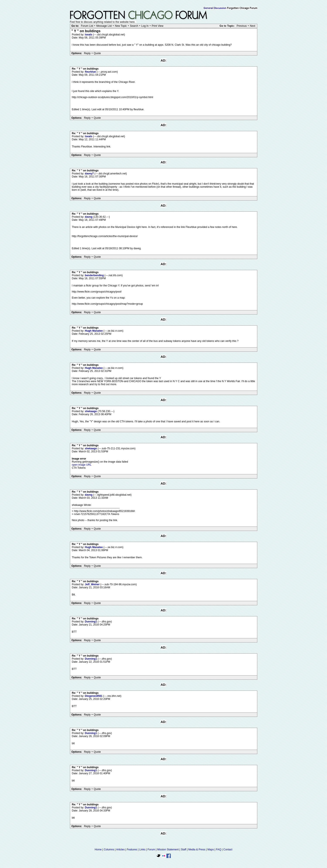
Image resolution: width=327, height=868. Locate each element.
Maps (211, 850)
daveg (89, 217)
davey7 (90, 174)
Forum (151, 850)
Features (132, 850)
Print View (158, 26)
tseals (89, 35)
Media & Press (197, 850)
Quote (97, 53)
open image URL (82, 465)
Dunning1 (91, 622)
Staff (183, 850)
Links (142, 850)
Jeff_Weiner (93, 584)
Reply (87, 53)
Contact (228, 850)
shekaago (91, 411)
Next (253, 26)
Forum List (87, 26)
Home (98, 850)
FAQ (219, 850)
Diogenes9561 (94, 696)
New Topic (121, 26)
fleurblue (91, 72)
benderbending (95, 275)
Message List (104, 26)
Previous (242, 26)
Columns (109, 850)
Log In (145, 26)
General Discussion (215, 8)
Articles (120, 850)
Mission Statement (168, 850)
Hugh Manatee (94, 331)
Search (134, 26)
